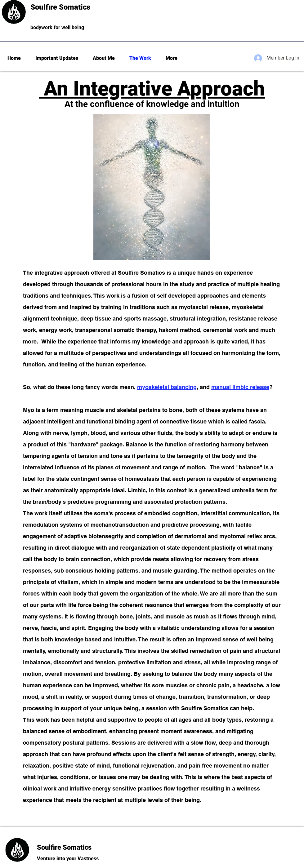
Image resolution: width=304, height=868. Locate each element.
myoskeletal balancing (167, 387)
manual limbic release (240, 387)
